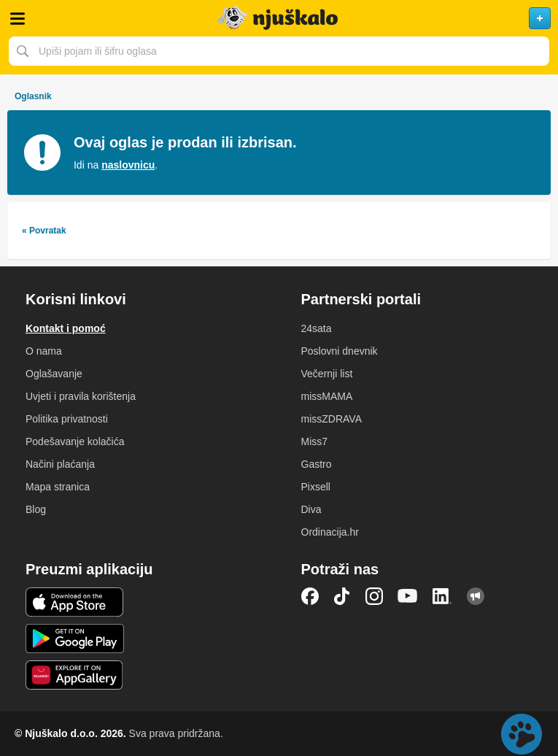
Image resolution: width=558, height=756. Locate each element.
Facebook (310, 596)
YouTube (408, 596)
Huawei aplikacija (75, 675)
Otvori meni (18, 18)
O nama (44, 351)
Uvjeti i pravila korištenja (81, 396)
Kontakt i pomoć (66, 328)
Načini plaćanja (60, 464)
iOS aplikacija (75, 602)
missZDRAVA (332, 419)
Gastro (317, 464)
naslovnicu (128, 165)
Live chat (522, 734)
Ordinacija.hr (330, 532)
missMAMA (327, 396)
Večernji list (327, 374)
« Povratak (44, 231)
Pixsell (316, 487)
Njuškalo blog (476, 596)
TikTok (342, 596)
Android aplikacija (75, 639)
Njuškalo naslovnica (279, 18)
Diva (311, 509)
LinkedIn (442, 596)
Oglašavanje (54, 374)
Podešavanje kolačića (75, 441)
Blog (36, 509)
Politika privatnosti (67, 419)
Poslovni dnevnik (340, 351)
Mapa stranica (58, 487)
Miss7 (315, 441)
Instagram (374, 596)
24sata (317, 328)
